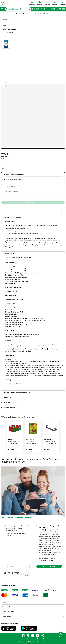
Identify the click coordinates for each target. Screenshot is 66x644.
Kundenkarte (10, 159)
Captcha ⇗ (27, 576)
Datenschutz (41, 639)
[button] (2, 9)
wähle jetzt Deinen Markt (40, 14)
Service (52, 9)
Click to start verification (19, 574)
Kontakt (5, 602)
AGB (23, 639)
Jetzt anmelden (49, 566)
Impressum (31, 639)
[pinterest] (28, 636)
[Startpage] (5, 3)
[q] (16, 9)
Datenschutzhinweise (45, 561)
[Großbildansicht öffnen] (33, 115)
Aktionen (61, 9)
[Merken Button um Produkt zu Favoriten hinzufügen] (63, 210)
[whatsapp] (43, 636)
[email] (17, 566)
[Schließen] (64, 14)
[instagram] (33, 636)
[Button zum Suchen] (30, 9)
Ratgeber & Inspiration (37, 9)
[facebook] (23, 636)
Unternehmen (6, 617)
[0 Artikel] (33, 198)
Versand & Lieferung (9, 612)
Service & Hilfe (7, 607)
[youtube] (38, 636)
